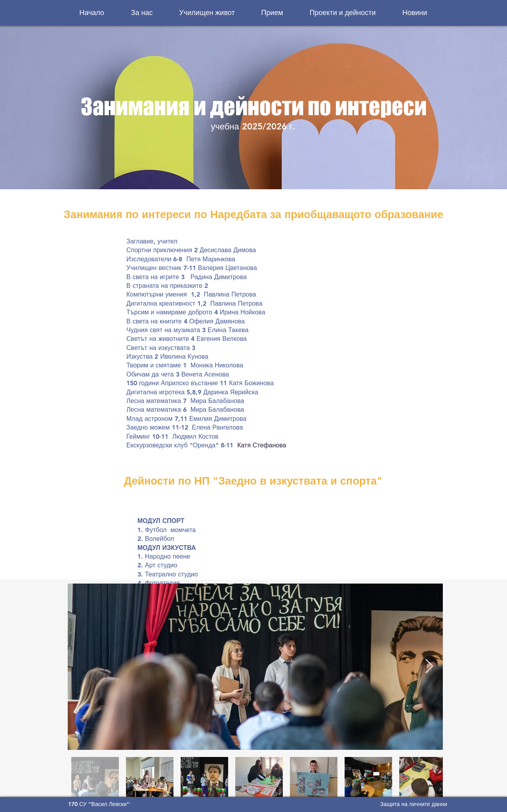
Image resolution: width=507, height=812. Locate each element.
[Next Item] (429, 667)
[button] (142, 13)
